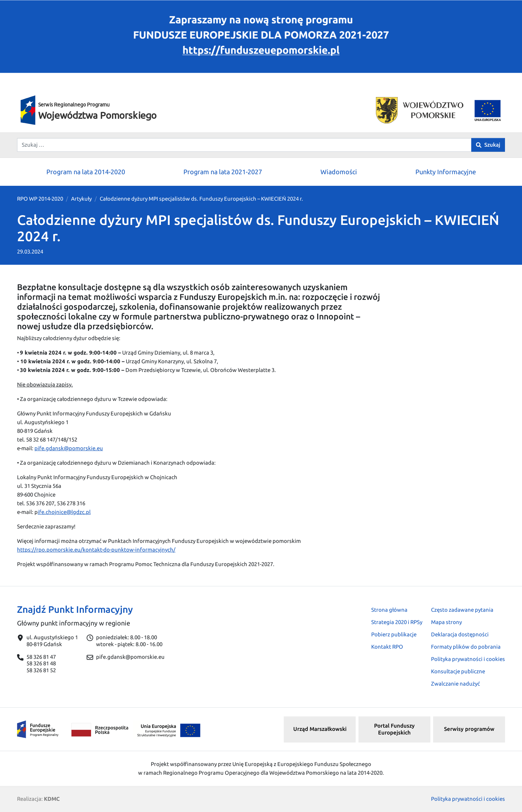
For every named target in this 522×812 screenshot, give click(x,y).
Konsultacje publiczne (458, 671)
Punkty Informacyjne (446, 172)
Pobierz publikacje (394, 634)
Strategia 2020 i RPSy (397, 622)
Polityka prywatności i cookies (468, 659)
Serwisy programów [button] (469, 729)
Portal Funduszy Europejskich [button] (394, 729)
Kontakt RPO (387, 647)
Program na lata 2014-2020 (86, 172)
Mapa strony (446, 622)
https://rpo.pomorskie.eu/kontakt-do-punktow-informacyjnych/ (96, 550)
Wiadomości (339, 172)
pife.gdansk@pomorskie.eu (69, 448)
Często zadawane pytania (462, 610)
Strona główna (389, 610)
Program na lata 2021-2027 (223, 172)
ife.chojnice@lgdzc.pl (64, 512)
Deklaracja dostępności (460, 634)
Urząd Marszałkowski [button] (320, 729)
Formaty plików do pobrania (466, 647)
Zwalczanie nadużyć (455, 684)
